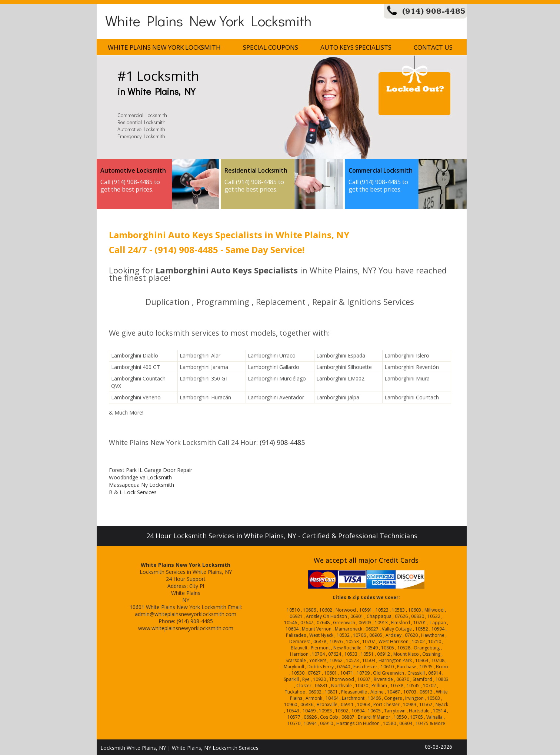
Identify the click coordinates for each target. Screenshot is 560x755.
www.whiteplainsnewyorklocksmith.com (186, 628)
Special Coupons (271, 47)
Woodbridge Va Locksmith (140, 477)
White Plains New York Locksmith (208, 21)
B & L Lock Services (133, 492)
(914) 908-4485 (434, 11)
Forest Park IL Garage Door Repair (151, 470)
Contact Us (433, 47)
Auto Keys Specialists (356, 47)
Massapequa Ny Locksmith (141, 485)
